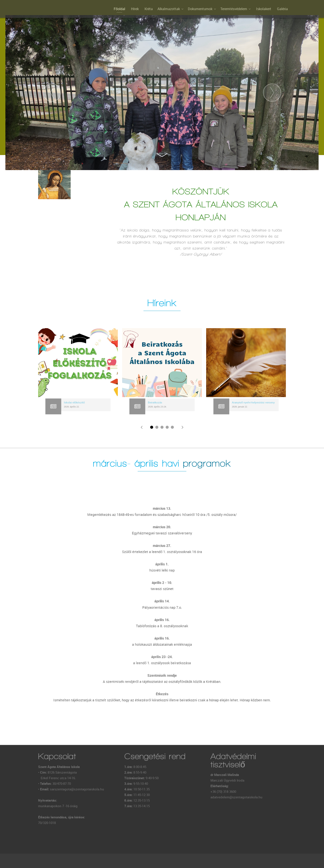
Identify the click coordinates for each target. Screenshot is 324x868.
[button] (152, 427)
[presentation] (52, 93)
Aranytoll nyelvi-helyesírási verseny (252, 403)
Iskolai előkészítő (75, 403)
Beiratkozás (157, 403)
